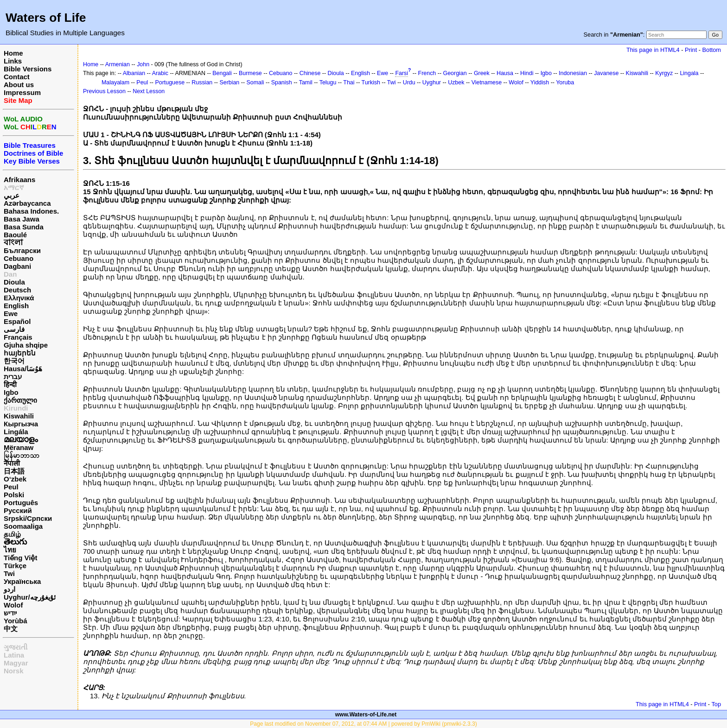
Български (22, 250)
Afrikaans (19, 180)
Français (18, 337)
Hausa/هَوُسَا (23, 369)
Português (21, 503)
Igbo (11, 392)
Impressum (22, 92)
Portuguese (170, 82)
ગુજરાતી (16, 647)
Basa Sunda (24, 227)
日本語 (14, 471)
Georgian (455, 73)
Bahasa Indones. (31, 211)
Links (13, 61)
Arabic (160, 73)
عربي (12, 195)
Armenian (118, 64)
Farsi (402, 73)
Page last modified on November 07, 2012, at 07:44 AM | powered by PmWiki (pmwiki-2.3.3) (363, 724)
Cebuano (19, 258)
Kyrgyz (664, 73)
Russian (202, 82)
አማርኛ (14, 187)
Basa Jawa (22, 219)
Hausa (505, 73)
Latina (14, 655)
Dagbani (17, 266)
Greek (482, 73)
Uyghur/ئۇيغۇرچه (30, 597)
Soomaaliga (23, 526)
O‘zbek (15, 479)
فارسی (14, 329)
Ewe (11, 313)
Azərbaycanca (27, 203)
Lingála (16, 432)
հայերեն (20, 353)
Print (691, 50)
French (427, 73)
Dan (10, 274)
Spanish (282, 82)
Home (13, 53)
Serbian (229, 82)
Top (716, 704)
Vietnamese (487, 82)
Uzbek (456, 82)
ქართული (20, 400)
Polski (14, 495)
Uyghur (432, 82)
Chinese (310, 73)
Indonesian (573, 73)
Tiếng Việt (20, 558)
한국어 (14, 361)
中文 (11, 629)
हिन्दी (10, 384)
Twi (9, 573)
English (16, 306)
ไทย (10, 550)
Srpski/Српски (28, 518)
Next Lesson (149, 91)
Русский (18, 510)
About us (19, 85)
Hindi (527, 73)
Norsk (14, 671)
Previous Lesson (104, 91)
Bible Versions (28, 69)
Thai (349, 82)
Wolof (13, 605)
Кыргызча (21, 424)
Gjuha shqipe (26, 345)
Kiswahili (19, 416)
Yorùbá (16, 621)
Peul (11, 487)
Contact (17, 77)
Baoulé (15, 235)
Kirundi (16, 408)
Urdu (409, 82)
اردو (10, 589)
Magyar (16, 663)
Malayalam (115, 82)
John (143, 64)
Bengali (222, 73)
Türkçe (15, 566)
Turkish (371, 82)
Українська (22, 581)
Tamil (306, 82)
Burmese (250, 73)
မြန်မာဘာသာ (22, 455)
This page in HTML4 (653, 50)
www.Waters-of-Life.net (366, 715)
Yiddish (540, 82)
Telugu (328, 82)
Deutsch (17, 290)
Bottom (712, 50)
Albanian (134, 73)
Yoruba (565, 82)
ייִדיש (10, 613)
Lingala (689, 73)
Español (17, 321)
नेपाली (12, 463)
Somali (255, 82)
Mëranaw (19, 447)
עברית (13, 377)
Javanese (606, 73)
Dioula (14, 282)
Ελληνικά (19, 298)
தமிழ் (12, 534)
